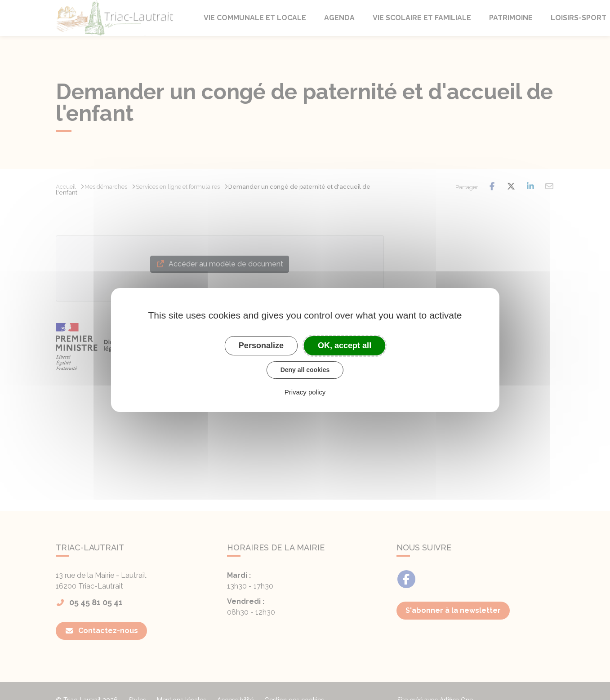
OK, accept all (345, 346)
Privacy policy (305, 392)
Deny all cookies (305, 370)
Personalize (261, 346)
